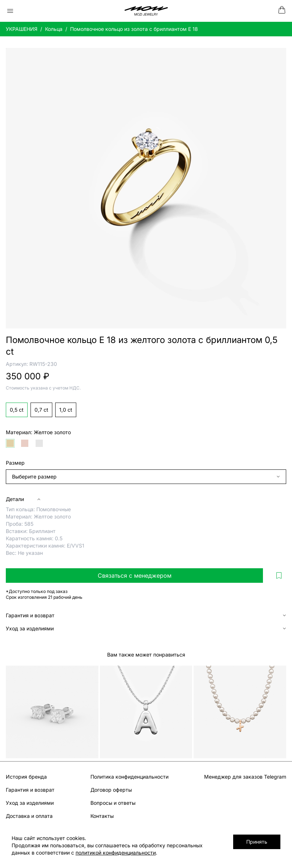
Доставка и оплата (29, 816)
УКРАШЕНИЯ (22, 29)
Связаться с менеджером (135, 576)
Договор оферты (111, 790)
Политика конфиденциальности (129, 777)
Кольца (54, 29)
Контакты (102, 816)
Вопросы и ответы (113, 803)
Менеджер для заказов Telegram (245, 777)
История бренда (26, 777)
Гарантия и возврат (30, 790)
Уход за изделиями (30, 803)
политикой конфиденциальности (96, 853)
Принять (257, 842)
